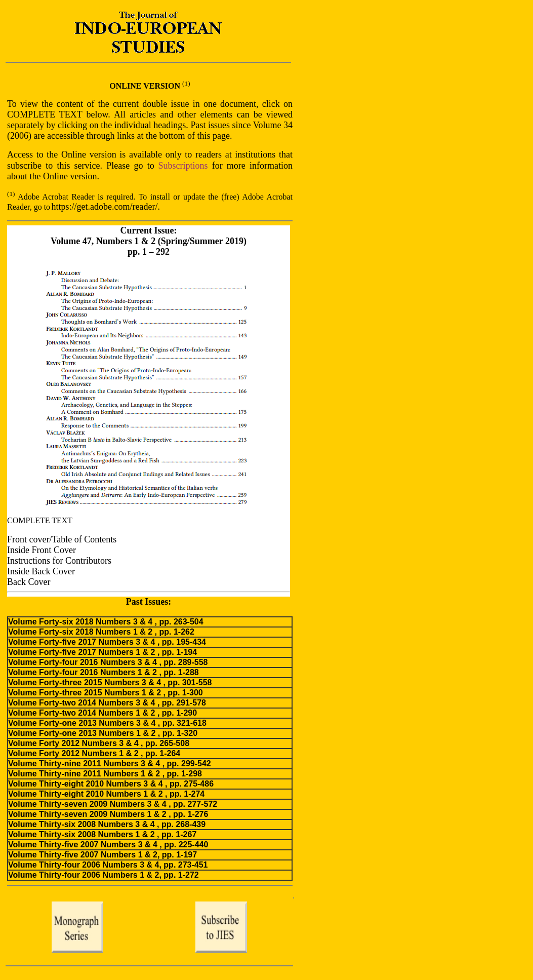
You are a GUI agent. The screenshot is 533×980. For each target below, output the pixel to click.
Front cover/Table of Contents (62, 539)
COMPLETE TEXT (40, 520)
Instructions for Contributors (59, 561)
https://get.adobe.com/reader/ (105, 207)
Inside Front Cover (42, 550)
